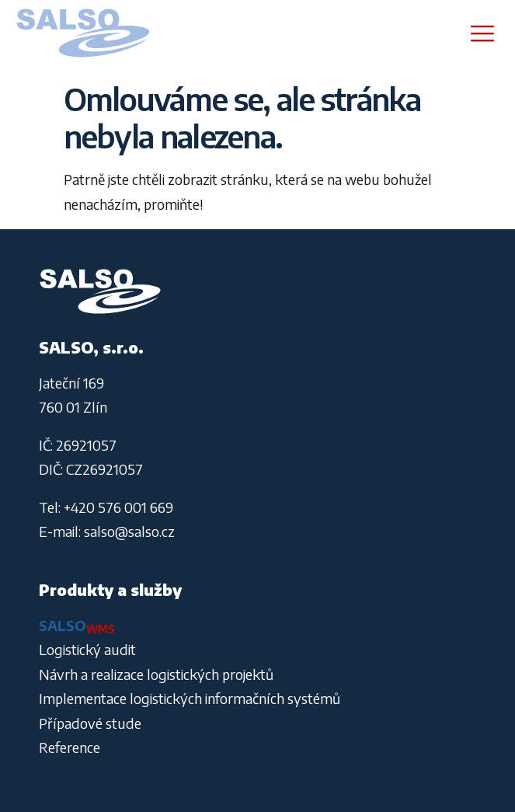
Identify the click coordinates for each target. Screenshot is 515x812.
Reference (70, 747)
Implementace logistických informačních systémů (190, 698)
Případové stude (90, 723)
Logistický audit (87, 649)
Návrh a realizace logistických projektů (156, 674)
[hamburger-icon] (482, 33)
